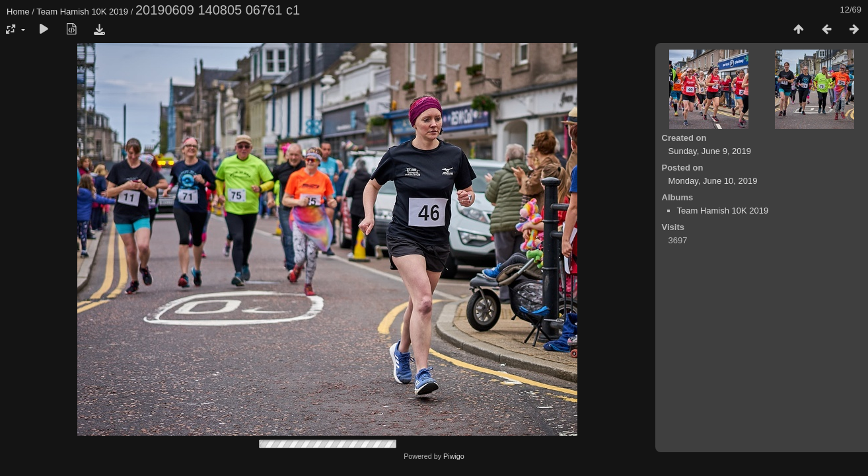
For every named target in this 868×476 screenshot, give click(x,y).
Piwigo (454, 456)
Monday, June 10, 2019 (713, 181)
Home (18, 12)
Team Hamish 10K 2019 (82, 12)
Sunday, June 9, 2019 (710, 151)
